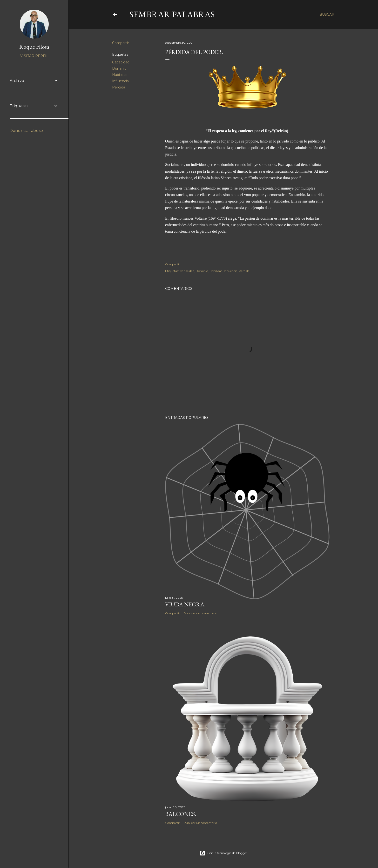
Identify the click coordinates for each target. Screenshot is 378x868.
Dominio (119, 68)
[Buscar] (327, 14)
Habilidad (120, 75)
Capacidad (121, 62)
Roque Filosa (34, 47)
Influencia (120, 81)
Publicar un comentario (200, 613)
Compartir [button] (121, 43)
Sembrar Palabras (172, 14)
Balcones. (181, 814)
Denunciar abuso (26, 131)
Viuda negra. (185, 604)
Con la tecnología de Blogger (223, 853)
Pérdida (119, 87)
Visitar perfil (34, 56)
